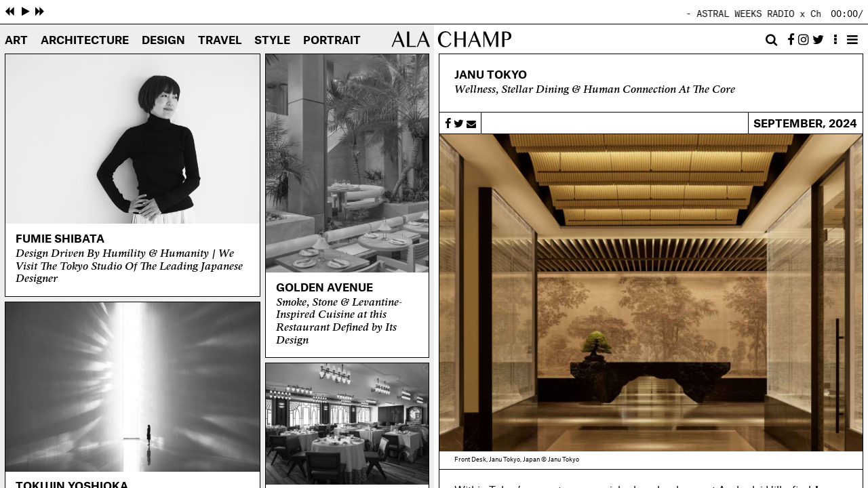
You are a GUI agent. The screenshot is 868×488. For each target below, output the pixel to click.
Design (163, 41)
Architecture (85, 41)
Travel (220, 41)
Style (272, 41)
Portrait (332, 41)
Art (16, 41)
